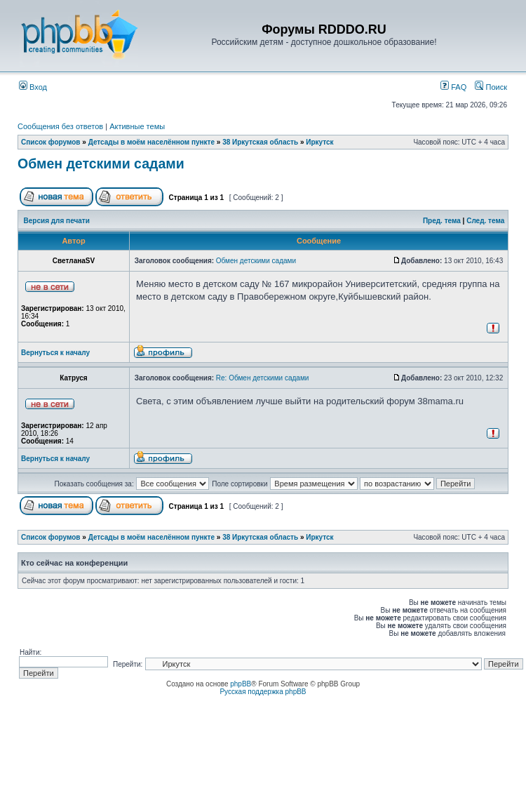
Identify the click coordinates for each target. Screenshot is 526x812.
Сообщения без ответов (60, 126)
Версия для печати (57, 221)
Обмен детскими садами (101, 164)
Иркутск (319, 142)
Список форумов (51, 142)
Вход (33, 87)
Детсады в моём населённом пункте (151, 142)
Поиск (491, 87)
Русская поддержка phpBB (263, 692)
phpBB (241, 684)
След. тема (485, 221)
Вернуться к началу (55, 353)
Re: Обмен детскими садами (263, 378)
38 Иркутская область (260, 142)
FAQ (453, 87)
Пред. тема (442, 221)
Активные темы (137, 126)
